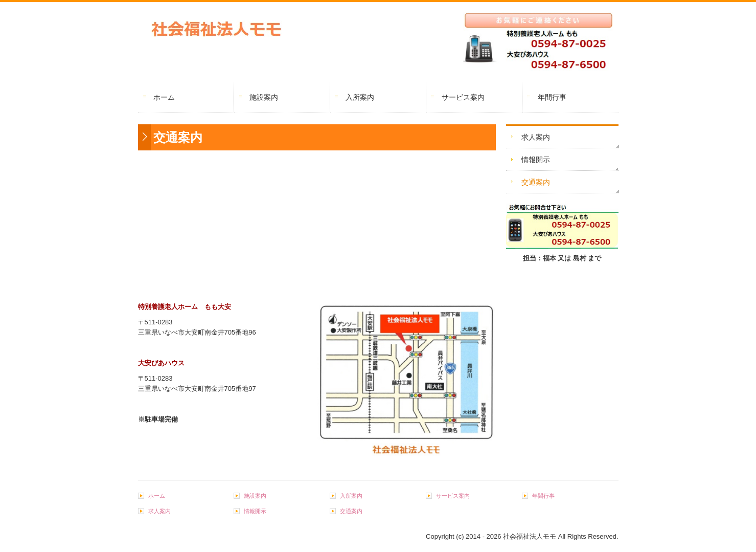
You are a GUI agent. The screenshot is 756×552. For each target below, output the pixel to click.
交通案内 (536, 182)
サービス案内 (463, 97)
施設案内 (264, 97)
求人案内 (536, 137)
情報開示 (536, 160)
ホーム (164, 97)
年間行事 (552, 97)
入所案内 (360, 97)
